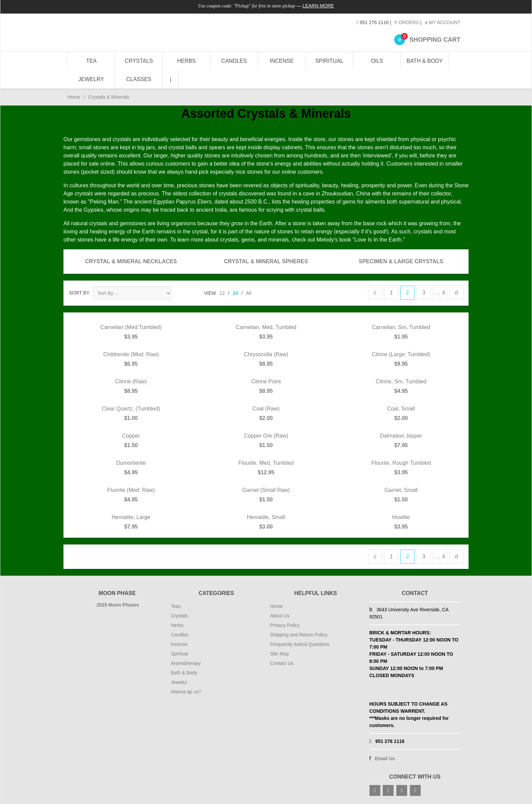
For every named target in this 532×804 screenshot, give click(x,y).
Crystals (139, 61)
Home (74, 97)
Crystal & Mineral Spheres (266, 261)
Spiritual (329, 61)
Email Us (385, 759)
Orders (407, 22)
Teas (176, 606)
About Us (280, 616)
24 (235, 293)
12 (222, 293)
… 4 (440, 293)
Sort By (79, 293)
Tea (91, 61)
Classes (139, 79)
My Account (443, 22)
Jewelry (91, 79)
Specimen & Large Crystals (401, 261)
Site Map (279, 654)
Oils (377, 61)
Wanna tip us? (186, 692)
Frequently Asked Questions (300, 644)
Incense (282, 61)
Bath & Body (424, 61)
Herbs (186, 61)
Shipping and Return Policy (299, 635)
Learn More (318, 6)
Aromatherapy (186, 663)
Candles (234, 61)
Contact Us (282, 663)
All (249, 293)
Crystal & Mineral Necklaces (131, 261)
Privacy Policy (285, 625)
